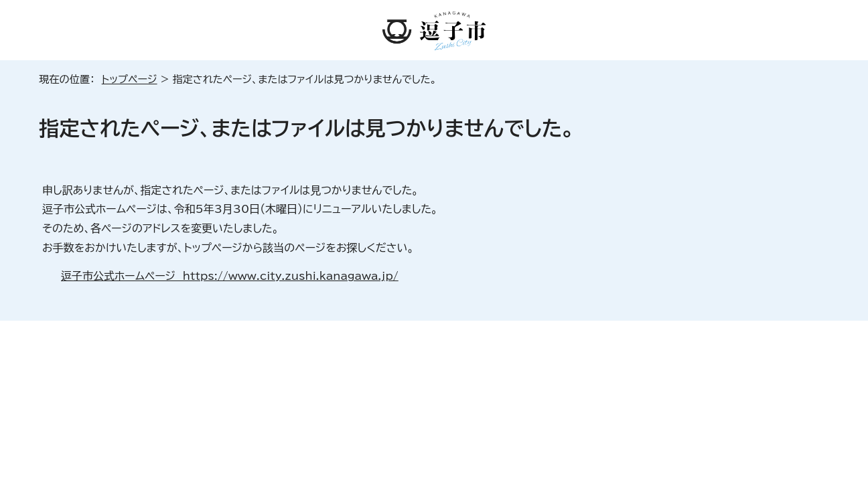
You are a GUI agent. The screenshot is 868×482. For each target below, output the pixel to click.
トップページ (130, 79)
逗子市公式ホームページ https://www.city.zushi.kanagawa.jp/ (230, 276)
